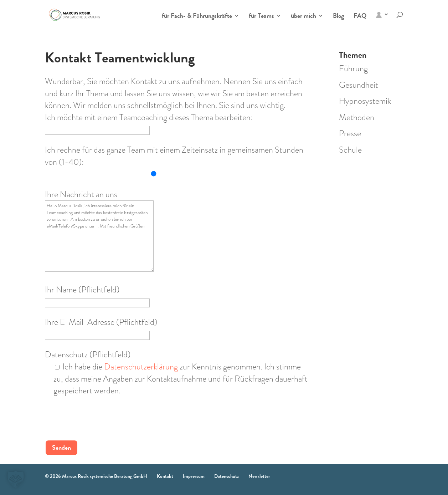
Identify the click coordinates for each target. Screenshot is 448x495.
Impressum (194, 476)
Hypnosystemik (365, 101)
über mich (303, 17)
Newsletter (259, 476)
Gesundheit (359, 85)
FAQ (360, 17)
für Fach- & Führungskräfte (197, 17)
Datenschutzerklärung (141, 367)
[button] (16, 479)
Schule (350, 150)
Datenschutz (226, 476)
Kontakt (165, 476)
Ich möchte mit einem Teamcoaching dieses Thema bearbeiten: (149, 123)
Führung (353, 68)
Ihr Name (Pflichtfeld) (97, 296)
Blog (338, 17)
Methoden (357, 117)
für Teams (261, 17)
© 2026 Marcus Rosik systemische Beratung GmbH (96, 476)
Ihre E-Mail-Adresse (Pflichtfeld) (101, 328)
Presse (350, 133)
